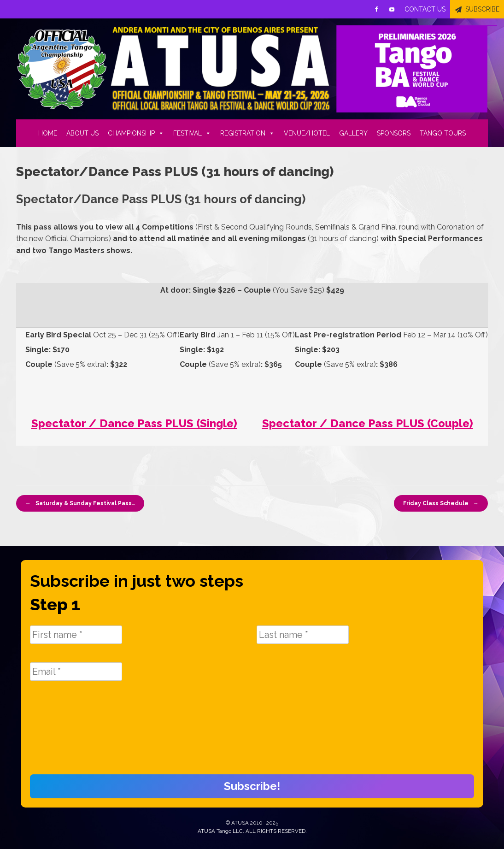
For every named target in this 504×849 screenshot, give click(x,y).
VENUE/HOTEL (307, 133)
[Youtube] (392, 9)
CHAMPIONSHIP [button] (136, 133)
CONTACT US (425, 9)
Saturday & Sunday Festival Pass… (80, 503)
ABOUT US (82, 133)
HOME (48, 133)
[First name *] (76, 635)
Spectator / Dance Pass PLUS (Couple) (368, 423)
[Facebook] (376, 9)
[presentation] (68, 732)
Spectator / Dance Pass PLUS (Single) (134, 423)
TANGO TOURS (443, 133)
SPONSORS (394, 133)
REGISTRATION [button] (247, 133)
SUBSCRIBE (482, 9)
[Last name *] (303, 635)
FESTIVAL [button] (192, 133)
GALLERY (353, 133)
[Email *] (76, 672)
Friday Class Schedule (441, 503)
